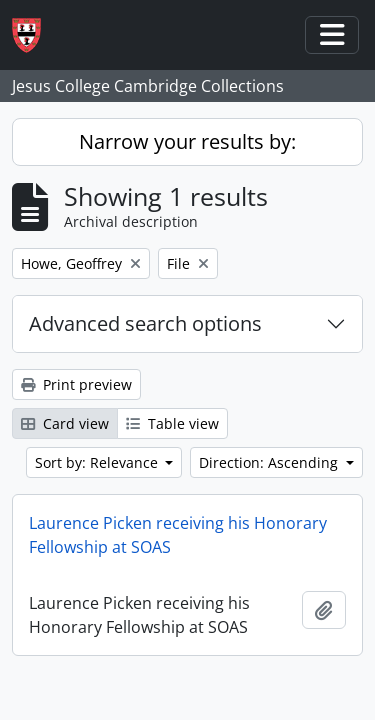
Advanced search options (145, 323)
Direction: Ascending (270, 462)
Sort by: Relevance (98, 462)
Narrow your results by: (187, 141)
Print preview (76, 384)
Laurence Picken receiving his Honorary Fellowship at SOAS (178, 535)
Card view (65, 423)
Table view (172, 423)
